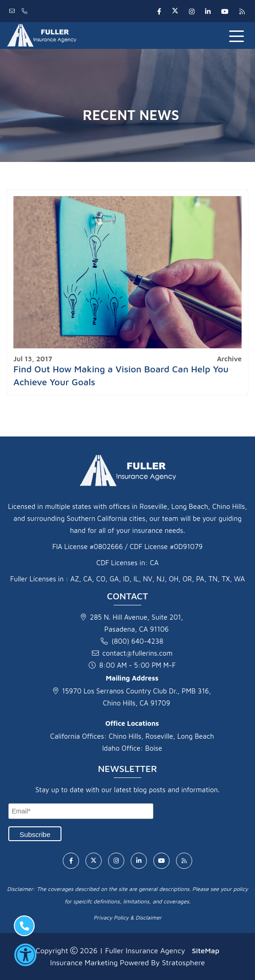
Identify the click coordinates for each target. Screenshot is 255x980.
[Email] (81, 811)
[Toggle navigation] (238, 36)
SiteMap (205, 950)
